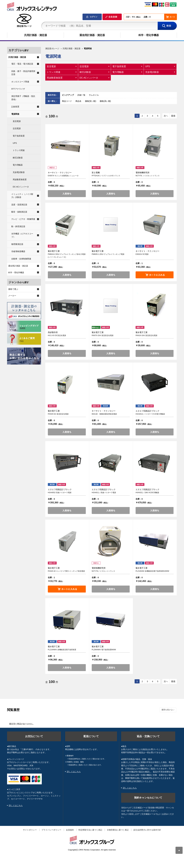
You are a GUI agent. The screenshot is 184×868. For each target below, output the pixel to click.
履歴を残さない (168, 710)
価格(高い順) (105, 101)
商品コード (67, 101)
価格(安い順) (91, 101)
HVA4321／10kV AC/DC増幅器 (147, 493)
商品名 (79, 101)
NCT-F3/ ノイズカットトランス (148, 176)
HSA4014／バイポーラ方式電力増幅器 (150, 414)
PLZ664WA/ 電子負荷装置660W (104, 650)
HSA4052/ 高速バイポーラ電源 (60, 493)
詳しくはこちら (16, 805)
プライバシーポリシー (51, 830)
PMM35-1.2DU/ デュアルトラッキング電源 (108, 254)
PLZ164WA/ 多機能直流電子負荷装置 (62, 650)
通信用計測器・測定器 (92, 35)
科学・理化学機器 (149, 35)
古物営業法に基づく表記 (118, 830)
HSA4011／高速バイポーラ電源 (104, 493)
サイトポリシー (30, 830)
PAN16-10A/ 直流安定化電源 (146, 335)
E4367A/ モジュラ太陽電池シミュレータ (63, 176)
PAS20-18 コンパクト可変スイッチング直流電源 (66, 571)
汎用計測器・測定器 (36, 35)
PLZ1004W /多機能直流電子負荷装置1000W (152, 571)
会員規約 (70, 830)
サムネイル (94, 95)
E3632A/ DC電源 (142, 254)
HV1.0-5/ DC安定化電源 (57, 335)
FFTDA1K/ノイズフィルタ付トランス (106, 176)
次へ (166, 116)
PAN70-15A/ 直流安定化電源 (103, 335)
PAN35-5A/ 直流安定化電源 (58, 414)
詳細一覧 (81, 95)
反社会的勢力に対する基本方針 (147, 830)
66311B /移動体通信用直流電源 (104, 414)
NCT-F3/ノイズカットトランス (103, 571)
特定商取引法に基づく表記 (90, 830)
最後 (173, 116)
